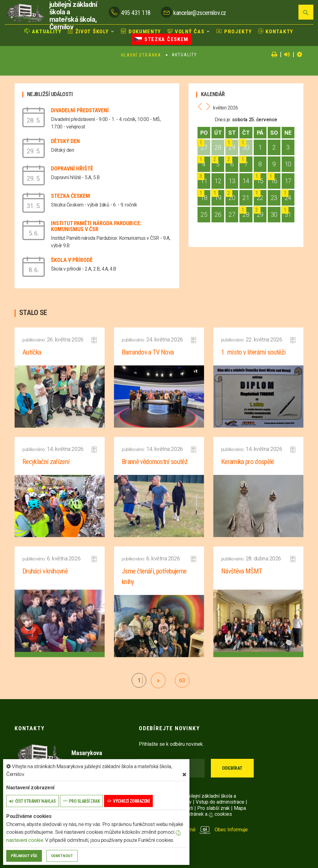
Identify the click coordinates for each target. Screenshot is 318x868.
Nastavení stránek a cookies (195, 814)
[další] (158, 680)
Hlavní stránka (141, 55)
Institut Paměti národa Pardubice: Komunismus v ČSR (96, 226)
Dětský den (65, 141)
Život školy (88, 31)
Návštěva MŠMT (242, 571)
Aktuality (43, 31)
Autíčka (32, 352)
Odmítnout (62, 856)
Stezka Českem (161, 39)
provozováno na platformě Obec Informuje (193, 830)
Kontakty (276, 31)
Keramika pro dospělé (248, 462)
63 (182, 680)
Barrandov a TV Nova (148, 352)
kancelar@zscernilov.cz (200, 13)
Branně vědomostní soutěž (155, 462)
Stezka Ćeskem (70, 196)
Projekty (234, 31)
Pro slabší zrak (214, 808)
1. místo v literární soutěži (253, 352)
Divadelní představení (80, 110)
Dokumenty (141, 31)
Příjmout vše (24, 856)
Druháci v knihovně (45, 571)
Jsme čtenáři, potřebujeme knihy (154, 576)
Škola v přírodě (72, 260)
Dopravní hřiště (72, 168)
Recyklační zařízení (46, 462)
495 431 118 (136, 13)
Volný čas (186, 31)
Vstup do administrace (220, 802)
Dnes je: (223, 120)
